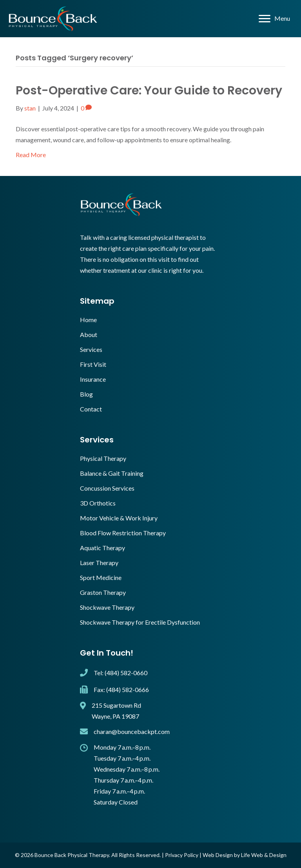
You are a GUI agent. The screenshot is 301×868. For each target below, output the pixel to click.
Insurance (93, 379)
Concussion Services (107, 488)
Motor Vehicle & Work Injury (119, 518)
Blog (86, 394)
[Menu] (274, 19)
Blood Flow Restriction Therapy (123, 533)
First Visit (93, 364)
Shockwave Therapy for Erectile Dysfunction (140, 622)
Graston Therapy (103, 592)
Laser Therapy (99, 563)
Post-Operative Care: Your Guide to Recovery (149, 91)
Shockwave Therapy (107, 607)
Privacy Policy (182, 855)
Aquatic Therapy (102, 548)
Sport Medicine (101, 577)
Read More (31, 155)
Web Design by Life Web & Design (245, 855)
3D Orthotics (98, 503)
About (89, 334)
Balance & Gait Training (112, 473)
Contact (91, 409)
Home (88, 320)
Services (91, 349)
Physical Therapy (103, 458)
